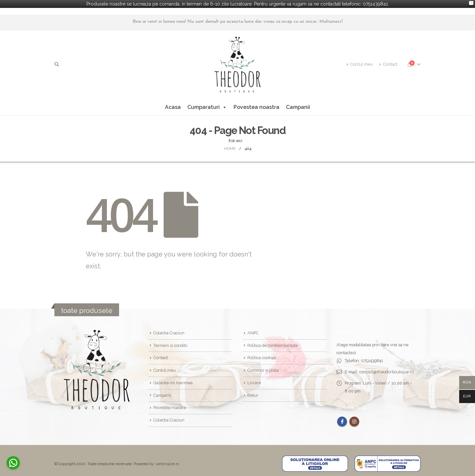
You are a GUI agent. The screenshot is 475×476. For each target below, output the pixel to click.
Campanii (298, 106)
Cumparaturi (207, 106)
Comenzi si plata (263, 369)
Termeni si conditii (170, 344)
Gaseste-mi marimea (173, 382)
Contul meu (360, 64)
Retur (253, 394)
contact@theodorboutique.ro (386, 371)
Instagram (354, 421)
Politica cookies (262, 357)
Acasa (173, 106)
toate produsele (87, 309)
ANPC (253, 332)
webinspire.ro (167, 463)
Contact (388, 64)
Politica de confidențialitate (273, 344)
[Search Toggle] (57, 64)
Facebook (342, 421)
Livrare (254, 382)
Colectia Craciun (169, 332)
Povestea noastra (256, 106)
